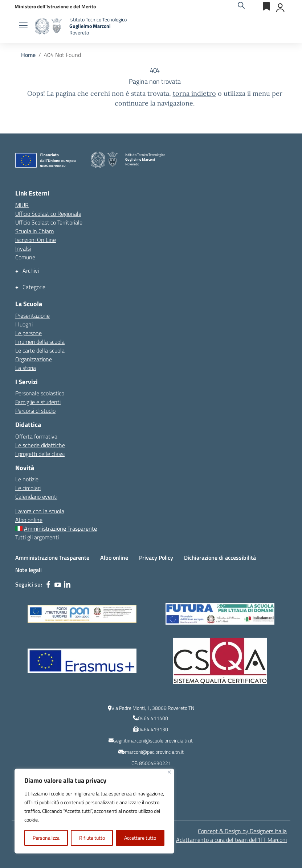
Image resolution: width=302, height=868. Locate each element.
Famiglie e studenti (38, 402)
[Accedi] (281, 6)
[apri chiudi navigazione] (23, 26)
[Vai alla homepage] (49, 26)
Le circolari (28, 488)
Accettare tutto (140, 838)
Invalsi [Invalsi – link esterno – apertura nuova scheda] (23, 248)
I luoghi (24, 324)
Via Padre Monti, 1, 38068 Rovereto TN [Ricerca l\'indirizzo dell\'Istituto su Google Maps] (153, 708)
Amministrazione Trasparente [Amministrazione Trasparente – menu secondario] (60, 528)
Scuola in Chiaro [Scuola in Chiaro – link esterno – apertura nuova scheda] (34, 231)
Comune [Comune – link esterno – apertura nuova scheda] (25, 257)
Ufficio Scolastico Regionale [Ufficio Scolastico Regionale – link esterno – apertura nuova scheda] (48, 214)
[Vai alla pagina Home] (28, 55)
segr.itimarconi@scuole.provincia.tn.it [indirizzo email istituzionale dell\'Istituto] (153, 741)
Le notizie (27, 479)
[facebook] (48, 584)
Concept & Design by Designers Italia (242, 831)
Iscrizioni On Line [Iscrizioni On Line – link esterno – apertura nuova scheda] (36, 240)
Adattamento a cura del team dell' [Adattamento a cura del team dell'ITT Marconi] (231, 840)
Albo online (29, 520)
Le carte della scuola (40, 350)
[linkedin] (67, 584)
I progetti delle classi (40, 454)
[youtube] (58, 584)
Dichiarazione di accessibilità (220, 558)
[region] (94, 811)
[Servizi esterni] (267, 6)
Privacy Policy (156, 558)
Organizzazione (34, 359)
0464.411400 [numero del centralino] (153, 718)
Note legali (28, 570)
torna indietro (194, 93)
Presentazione (32, 316)
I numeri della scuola (40, 342)
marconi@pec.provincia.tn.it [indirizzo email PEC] (154, 752)
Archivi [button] (31, 271)
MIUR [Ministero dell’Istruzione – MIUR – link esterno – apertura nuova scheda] (22, 205)
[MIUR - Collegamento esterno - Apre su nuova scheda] (55, 6)
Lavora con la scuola (40, 511)
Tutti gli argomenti (37, 537)
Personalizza (46, 838)
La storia (26, 368)
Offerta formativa (36, 436)
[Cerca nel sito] (241, 6)
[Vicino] (169, 772)
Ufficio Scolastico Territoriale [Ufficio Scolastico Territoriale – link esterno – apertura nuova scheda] (49, 222)
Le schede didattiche (40, 445)
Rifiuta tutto (92, 838)
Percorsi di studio (35, 411)
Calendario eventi (36, 497)
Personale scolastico (40, 393)
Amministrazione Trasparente (52, 558)
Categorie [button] (34, 287)
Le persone (28, 333)
